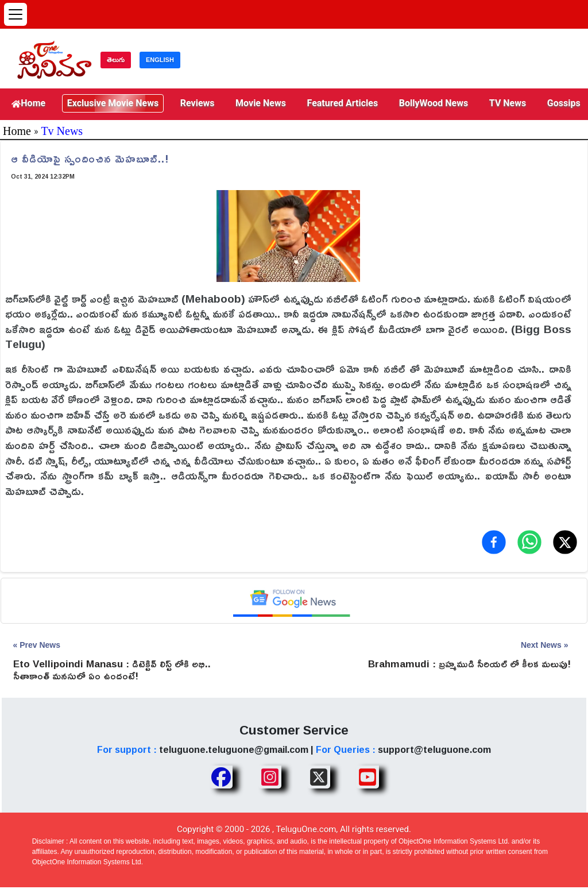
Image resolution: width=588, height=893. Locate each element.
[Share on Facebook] (494, 542)
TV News (508, 103)
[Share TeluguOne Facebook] (221, 777)
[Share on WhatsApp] (529, 542)
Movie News (261, 103)
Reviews (198, 103)
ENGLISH (160, 60)
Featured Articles (343, 103)
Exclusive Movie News (113, 103)
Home (28, 103)
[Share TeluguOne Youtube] (367, 777)
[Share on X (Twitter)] (565, 542)
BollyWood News (434, 103)
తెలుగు (116, 60)
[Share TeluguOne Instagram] (270, 777)
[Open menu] (16, 14)
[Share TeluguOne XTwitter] (319, 777)
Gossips (564, 103)
